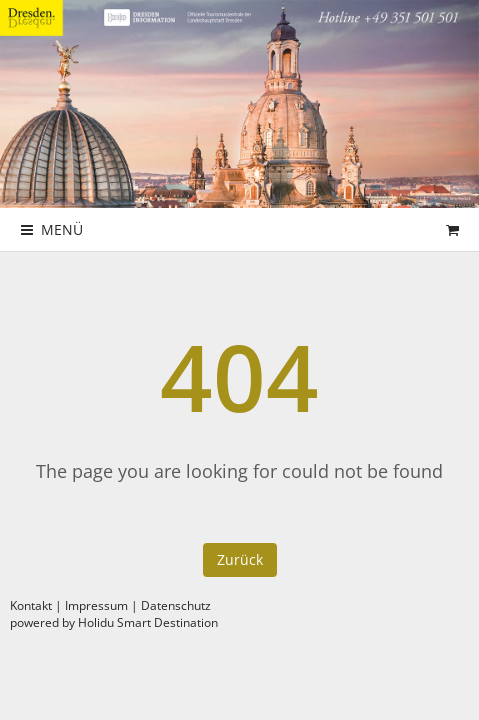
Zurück (240, 559)
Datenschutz (176, 605)
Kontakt (31, 605)
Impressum (96, 605)
